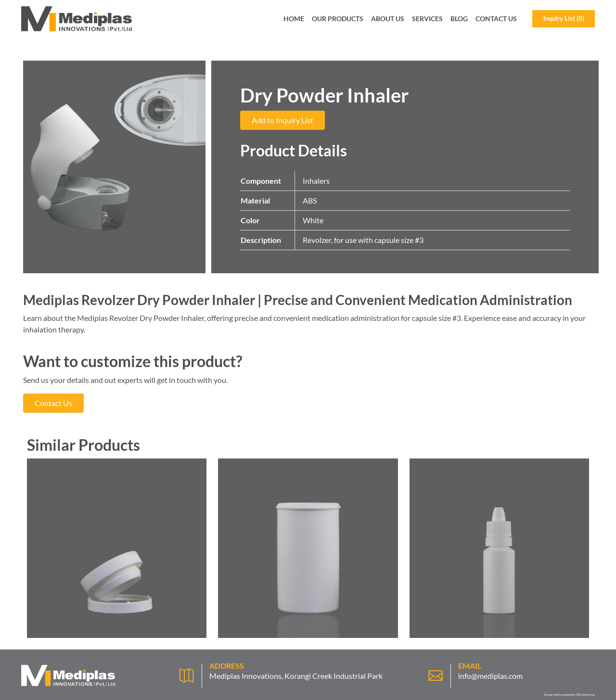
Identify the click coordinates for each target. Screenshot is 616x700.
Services (427, 19)
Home (294, 19)
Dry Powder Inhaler (172, 318)
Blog (459, 19)
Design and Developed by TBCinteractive (569, 694)
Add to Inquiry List (282, 120)
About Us (388, 19)
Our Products (338, 19)
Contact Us (496, 19)
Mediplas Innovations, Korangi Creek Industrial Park (296, 676)
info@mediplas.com (490, 676)
